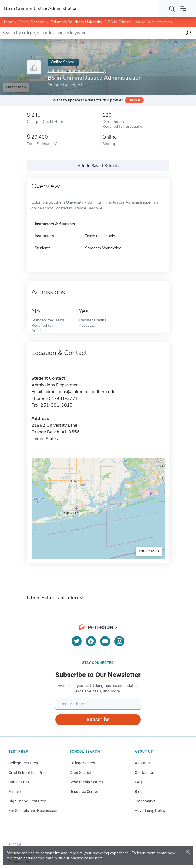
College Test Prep (23, 763)
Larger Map (16, 87)
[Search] (172, 8)
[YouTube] (105, 641)
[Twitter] (77, 641)
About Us (143, 763)
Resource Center (84, 792)
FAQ (138, 782)
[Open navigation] (183, 8)
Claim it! (134, 100)
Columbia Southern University (76, 22)
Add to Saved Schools (98, 166)
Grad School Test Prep (28, 773)
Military (15, 792)
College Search (82, 763)
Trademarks (145, 801)
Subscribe (98, 719)
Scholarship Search (86, 782)
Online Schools (32, 22)
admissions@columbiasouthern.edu (80, 392)
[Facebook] (91, 641)
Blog (139, 792)
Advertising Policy (150, 811)
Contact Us (144, 773)
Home (8, 22)
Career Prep (19, 782)
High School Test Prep (27, 801)
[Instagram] (119, 641)
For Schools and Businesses (33, 811)
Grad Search (80, 773)
